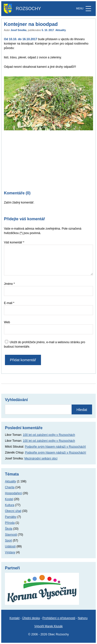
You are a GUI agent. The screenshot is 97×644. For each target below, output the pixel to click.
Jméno (9, 284)
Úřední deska (31, 618)
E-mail (9, 303)
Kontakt (14, 618)
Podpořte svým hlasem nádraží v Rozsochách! (55, 447)
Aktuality (61, 30)
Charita (10, 487)
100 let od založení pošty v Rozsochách (49, 435)
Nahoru (83, 618)
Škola (9, 529)
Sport (9, 541)
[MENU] (88, 9)
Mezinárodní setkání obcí (41, 458)
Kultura (10, 505)
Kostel (9, 499)
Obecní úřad (13, 511)
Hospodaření (13, 493)
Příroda (10, 523)
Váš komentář (14, 242)
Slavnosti (11, 535)
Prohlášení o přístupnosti (59, 618)
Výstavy (10, 552)
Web (7, 322)
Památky (11, 517)
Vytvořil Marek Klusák (48, 626)
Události (10, 546)
